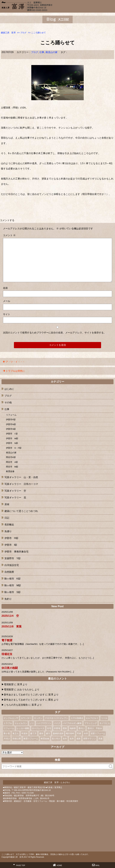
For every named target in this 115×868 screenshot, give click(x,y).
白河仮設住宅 (12, 565)
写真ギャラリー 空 (15, 491)
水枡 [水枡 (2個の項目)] (86, 733)
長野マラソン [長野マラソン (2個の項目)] (90, 739)
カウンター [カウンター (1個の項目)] (26, 718)
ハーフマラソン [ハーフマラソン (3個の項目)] (44, 723)
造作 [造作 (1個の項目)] (65, 739)
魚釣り (8, 599)
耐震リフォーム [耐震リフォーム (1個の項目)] (31, 739)
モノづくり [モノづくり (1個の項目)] (105, 723)
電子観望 (7, 640)
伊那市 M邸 (12, 439)
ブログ (35, 52)
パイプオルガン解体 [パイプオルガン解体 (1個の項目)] (72, 723)
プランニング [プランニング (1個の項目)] (91, 723)
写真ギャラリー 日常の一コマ (21, 484)
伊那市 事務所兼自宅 (16, 552)
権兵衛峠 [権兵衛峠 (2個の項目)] (70, 733)
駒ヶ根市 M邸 (13, 585)
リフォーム (11, 415)
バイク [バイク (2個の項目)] (57, 723)
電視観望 (9, 684)
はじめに (9, 389)
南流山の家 (52, 52)
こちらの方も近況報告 (16, 705)
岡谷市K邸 (11, 457)
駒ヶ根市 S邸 (13, 592)
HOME (57, 865)
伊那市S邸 (11, 429)
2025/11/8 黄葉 (12, 626)
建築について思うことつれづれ (21, 511)
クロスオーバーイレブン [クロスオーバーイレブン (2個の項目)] (56, 718)
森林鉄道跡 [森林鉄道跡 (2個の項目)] (58, 733)
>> (22, 33)
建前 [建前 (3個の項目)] (41, 733)
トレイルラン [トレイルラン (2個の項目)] (21, 723)
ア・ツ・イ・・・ (15, 362)
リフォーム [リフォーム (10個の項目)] (9, 728)
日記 (7, 518)
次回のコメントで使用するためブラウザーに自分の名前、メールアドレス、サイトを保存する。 (55, 333)
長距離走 (9, 525)
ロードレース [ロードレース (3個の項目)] (38, 728)
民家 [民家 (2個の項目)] (79, 733)
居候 (7, 504)
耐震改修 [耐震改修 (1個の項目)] (45, 739)
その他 (8, 402)
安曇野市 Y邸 (13, 558)
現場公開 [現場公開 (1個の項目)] (17, 739)
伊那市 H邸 (11, 538)
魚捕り (8, 531)
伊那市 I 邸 (12, 434)
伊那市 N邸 (12, 443)
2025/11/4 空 (10, 616)
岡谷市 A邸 (12, 462)
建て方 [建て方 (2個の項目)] (33, 733)
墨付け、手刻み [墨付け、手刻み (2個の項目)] (95, 728)
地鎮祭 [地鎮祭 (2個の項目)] (73, 728)
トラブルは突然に (15, 371)
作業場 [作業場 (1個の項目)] (57, 728)
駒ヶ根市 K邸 (13, 579)
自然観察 (9, 572)
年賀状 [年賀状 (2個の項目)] (25, 733)
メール (7, 301)
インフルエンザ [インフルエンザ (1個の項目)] (11, 718)
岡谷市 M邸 (12, 467)
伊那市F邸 (11, 420)
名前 (5, 288)
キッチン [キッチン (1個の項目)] (38, 718)
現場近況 (7, 654)
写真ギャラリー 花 (15, 498)
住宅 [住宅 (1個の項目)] (49, 728)
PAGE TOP (19, 865)
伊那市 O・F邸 (14, 448)
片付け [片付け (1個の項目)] (7, 739)
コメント (9, 235)
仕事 (42, 52)
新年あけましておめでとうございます (24, 695)
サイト (7, 314)
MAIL (96, 865)
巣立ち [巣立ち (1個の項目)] (16, 733)
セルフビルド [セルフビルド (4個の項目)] (92, 718)
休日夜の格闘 (10, 668)
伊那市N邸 (11, 424)
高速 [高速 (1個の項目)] (100, 739)
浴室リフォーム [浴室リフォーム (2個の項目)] (98, 733)
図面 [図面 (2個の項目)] (65, 728)
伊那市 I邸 (11, 545)
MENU (111, 5)
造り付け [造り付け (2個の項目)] (56, 739)
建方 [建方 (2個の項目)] (48, 733)
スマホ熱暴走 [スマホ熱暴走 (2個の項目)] (77, 718)
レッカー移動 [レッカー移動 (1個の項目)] (23, 728)
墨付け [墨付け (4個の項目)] (82, 728)
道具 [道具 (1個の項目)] (72, 739)
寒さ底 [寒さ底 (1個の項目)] (7, 733)
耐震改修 (10, 471)
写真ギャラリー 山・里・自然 (21, 477)
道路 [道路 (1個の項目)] (78, 739)
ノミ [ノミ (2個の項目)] (32, 723)
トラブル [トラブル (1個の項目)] (8, 723)
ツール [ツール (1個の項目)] (104, 718)
